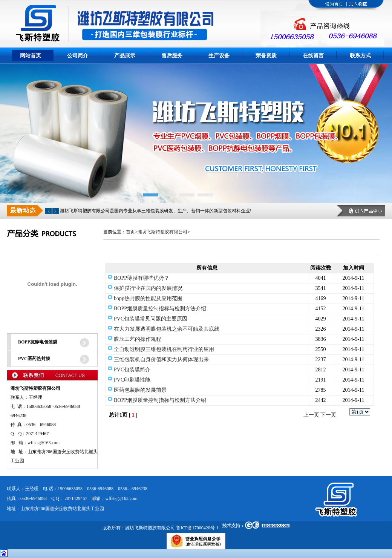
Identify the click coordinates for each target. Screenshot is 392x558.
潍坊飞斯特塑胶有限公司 (162, 232)
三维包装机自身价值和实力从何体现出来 (161, 359)
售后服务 (172, 56)
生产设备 (219, 56)
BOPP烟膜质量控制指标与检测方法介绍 (160, 309)
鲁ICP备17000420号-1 (197, 528)
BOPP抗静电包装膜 (38, 342)
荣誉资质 (266, 56)
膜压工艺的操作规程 (138, 339)
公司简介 (78, 56)
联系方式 (360, 56)
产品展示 (125, 56)
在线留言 (313, 56)
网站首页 (31, 56)
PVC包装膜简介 (132, 370)
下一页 (328, 415)
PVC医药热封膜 (34, 359)
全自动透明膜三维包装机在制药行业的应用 (164, 349)
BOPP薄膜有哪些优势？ (142, 278)
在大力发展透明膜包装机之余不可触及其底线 (167, 329)
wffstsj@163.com (44, 443)
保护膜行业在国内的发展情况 (148, 288)
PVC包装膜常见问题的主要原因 (151, 319)
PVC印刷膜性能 (132, 380)
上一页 (311, 415)
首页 (130, 232)
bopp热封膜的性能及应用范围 (148, 298)
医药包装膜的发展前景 (140, 390)
